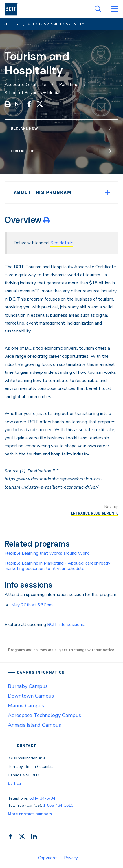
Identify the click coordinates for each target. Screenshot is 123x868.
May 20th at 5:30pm (32, 605)
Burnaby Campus (28, 686)
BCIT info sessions (66, 625)
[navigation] (14, 9)
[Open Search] (98, 9)
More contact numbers (30, 814)
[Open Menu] (115, 9)
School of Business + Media (32, 93)
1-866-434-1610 (58, 805)
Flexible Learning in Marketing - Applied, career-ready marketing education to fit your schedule (57, 566)
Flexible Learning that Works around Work (47, 553)
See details (62, 243)
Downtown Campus (31, 696)
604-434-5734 (42, 798)
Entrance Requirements (95, 513)
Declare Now (24, 128)
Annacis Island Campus (34, 725)
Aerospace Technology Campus (44, 715)
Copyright (48, 858)
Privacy (71, 858)
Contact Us (23, 151)
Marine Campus (26, 706)
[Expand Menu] (107, 192)
